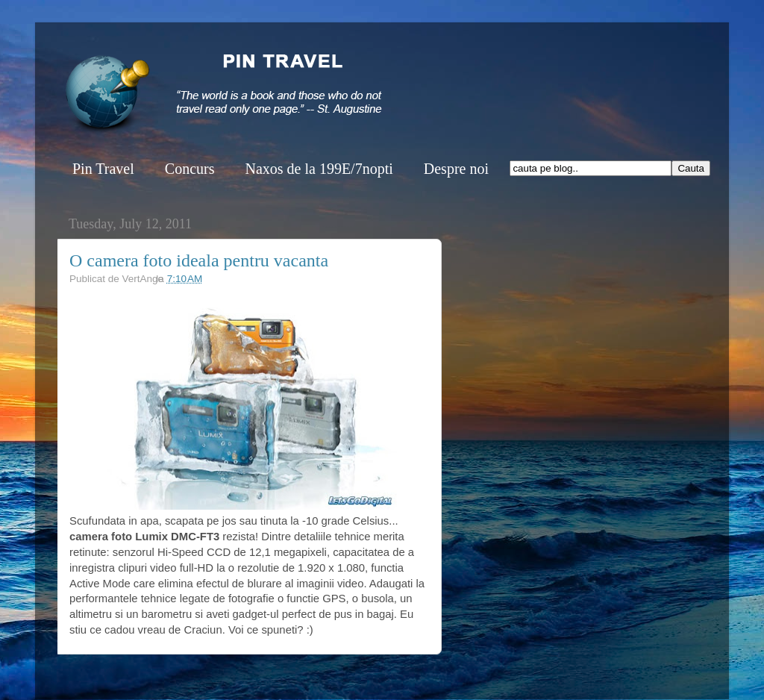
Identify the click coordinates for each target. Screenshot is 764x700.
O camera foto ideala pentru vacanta (199, 260)
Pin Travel (103, 169)
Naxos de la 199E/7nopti (319, 169)
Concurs (190, 169)
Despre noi (456, 169)
